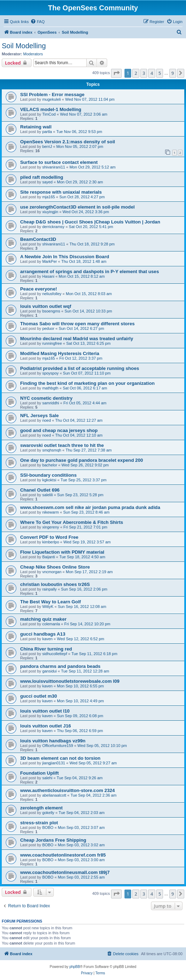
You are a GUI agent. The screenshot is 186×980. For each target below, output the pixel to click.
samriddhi (51, 403)
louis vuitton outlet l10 (45, 711)
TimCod (49, 114)
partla (47, 132)
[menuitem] (37, 22)
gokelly (48, 813)
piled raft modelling (42, 177)
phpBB (75, 967)
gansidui (49, 671)
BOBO (48, 827)
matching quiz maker (43, 619)
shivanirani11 (54, 167)
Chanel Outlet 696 (40, 490)
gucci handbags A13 (43, 634)
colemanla (51, 624)
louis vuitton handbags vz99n (53, 741)
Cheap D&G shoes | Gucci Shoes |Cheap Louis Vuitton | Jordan (90, 222)
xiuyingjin (50, 212)
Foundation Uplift (39, 773)
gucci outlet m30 (39, 696)
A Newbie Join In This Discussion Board (65, 257)
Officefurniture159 (57, 746)
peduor (48, 328)
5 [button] (160, 73)
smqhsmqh (52, 450)
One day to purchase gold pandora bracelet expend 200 (82, 460)
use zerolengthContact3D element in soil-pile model (77, 207)
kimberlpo (51, 542)
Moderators (33, 54)
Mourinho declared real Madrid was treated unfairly (77, 339)
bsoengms (51, 311)
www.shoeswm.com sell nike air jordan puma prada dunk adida (90, 507)
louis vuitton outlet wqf (46, 306)
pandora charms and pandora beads (60, 666)
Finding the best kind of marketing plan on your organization (87, 383)
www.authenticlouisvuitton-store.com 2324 (68, 790)
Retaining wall (36, 127)
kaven (47, 639)
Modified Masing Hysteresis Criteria (60, 353)
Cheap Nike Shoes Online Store (55, 567)
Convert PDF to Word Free (49, 537)
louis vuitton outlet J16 (46, 726)
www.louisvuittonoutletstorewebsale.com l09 (70, 681)
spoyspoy (50, 373)
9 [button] (173, 73)
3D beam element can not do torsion (60, 758)
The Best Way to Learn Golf (51, 602)
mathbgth (50, 388)
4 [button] (152, 73)
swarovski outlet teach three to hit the (62, 445)
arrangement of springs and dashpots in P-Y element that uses (90, 272)
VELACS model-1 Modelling (51, 109)
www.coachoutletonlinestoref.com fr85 (63, 855)
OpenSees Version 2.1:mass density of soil (68, 142)
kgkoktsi (49, 480)
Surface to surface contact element (59, 162)
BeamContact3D (38, 239)
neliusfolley (52, 294)
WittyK (48, 607)
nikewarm (50, 512)
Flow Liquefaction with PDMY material (62, 552)
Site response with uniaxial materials (61, 192)
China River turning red (46, 649)
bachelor (50, 465)
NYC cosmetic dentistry (46, 398)
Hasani (48, 276)
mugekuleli (51, 99)
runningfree (52, 343)
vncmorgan (52, 572)
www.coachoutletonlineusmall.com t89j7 (65, 872)
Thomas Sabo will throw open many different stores (77, 324)
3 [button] (144, 73)
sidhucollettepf (54, 654)
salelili (47, 495)
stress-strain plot (39, 823)
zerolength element (41, 808)
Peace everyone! (39, 289)
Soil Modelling (24, 46)
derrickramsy (53, 227)
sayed (47, 182)
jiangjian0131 (54, 763)
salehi (47, 778)
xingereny (51, 527)
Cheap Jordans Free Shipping (53, 840)
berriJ (47, 146)
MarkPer (50, 261)
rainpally (49, 589)
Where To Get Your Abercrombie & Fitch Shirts (72, 522)
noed (46, 420)
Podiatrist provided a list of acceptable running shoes (80, 368)
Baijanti (48, 557)
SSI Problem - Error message (52, 95)
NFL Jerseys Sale (39, 416)
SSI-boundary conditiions (48, 475)
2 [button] (136, 73)
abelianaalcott (54, 795)
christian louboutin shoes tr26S (55, 584)
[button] (116, 73)
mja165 (48, 197)
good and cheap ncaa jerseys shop (59, 430)
